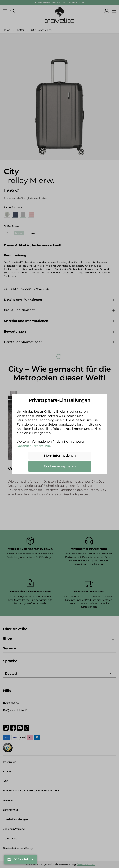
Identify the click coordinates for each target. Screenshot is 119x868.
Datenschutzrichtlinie (33, 446)
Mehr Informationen (60, 456)
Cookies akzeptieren (60, 466)
